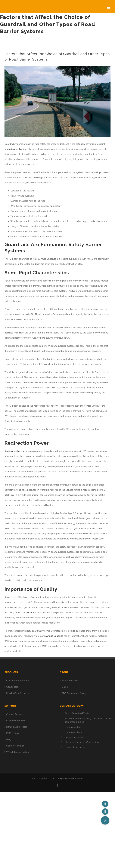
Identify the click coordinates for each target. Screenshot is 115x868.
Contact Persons (15, 714)
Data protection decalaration (70, 778)
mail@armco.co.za (74, 737)
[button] (105, 820)
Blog (9, 739)
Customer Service (15, 721)
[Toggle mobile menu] (109, 8)
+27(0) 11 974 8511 (73, 727)
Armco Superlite (55, 636)
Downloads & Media (17, 727)
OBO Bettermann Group (74, 693)
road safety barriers (17, 149)
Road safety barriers (15, 451)
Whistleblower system (18, 752)
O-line (65, 687)
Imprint (52, 778)
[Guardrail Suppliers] (57, 102)
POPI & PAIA (13, 733)
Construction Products (18, 681)
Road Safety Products (17, 693)
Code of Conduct (15, 746)
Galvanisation (28, 613)
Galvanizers (12, 687)
